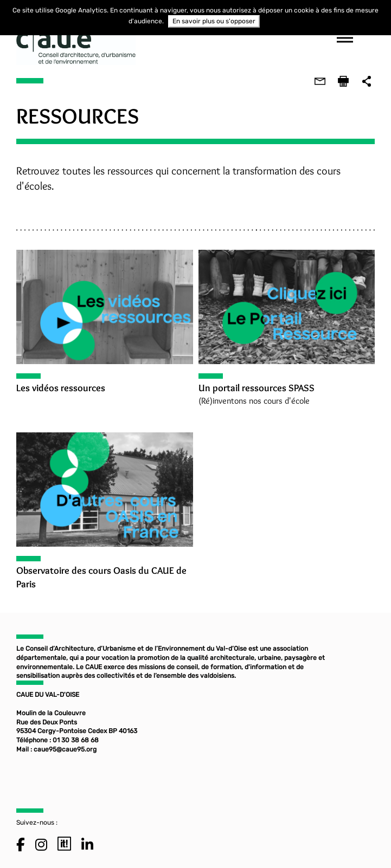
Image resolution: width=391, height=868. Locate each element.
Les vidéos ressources (60, 388)
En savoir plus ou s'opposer (214, 21)
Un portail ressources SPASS (257, 388)
